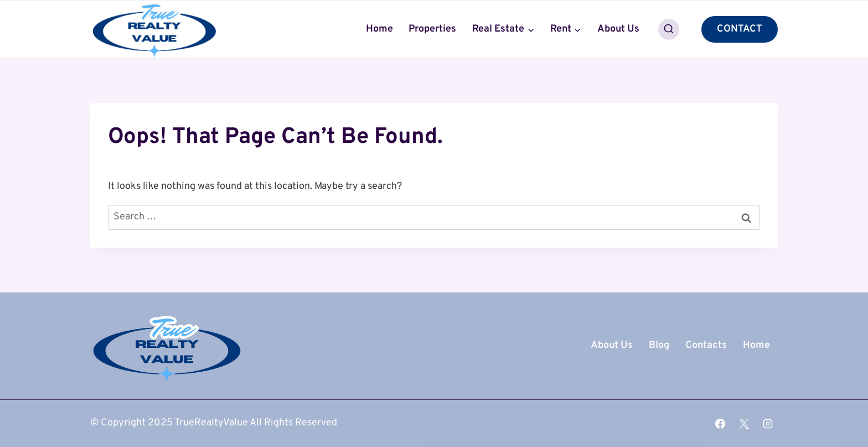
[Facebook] (720, 424)
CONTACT (740, 29)
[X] (744, 424)
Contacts (706, 345)
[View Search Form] (669, 29)
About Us (618, 29)
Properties (432, 29)
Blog (659, 345)
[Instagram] (768, 424)
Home (379, 29)
